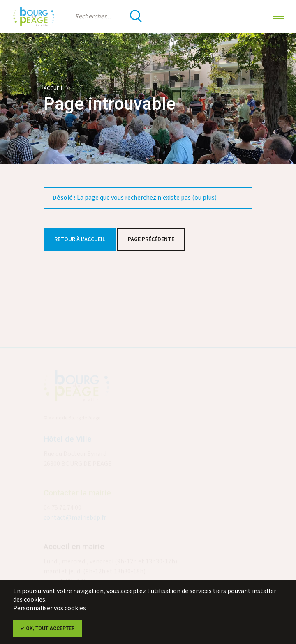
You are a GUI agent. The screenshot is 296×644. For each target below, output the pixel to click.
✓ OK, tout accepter (48, 628)
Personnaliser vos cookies (50, 608)
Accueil (53, 88)
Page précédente (151, 239)
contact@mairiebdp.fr (75, 519)
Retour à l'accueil (80, 239)
